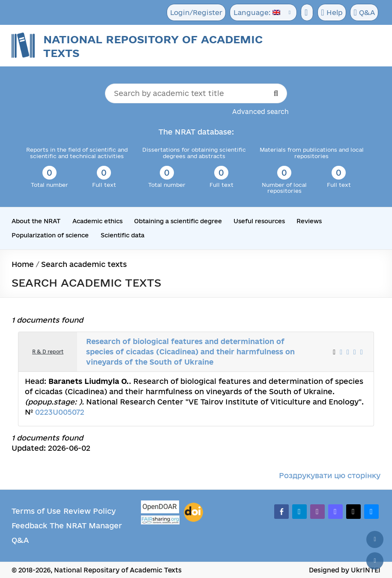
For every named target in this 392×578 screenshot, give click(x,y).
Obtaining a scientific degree (178, 221)
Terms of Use (36, 511)
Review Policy (90, 511)
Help (330, 13)
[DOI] (193, 512)
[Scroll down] (375, 561)
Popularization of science (50, 235)
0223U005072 (60, 412)
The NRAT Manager (86, 525)
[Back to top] (375, 539)
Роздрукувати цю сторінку (330, 475)
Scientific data (122, 235)
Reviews (309, 221)
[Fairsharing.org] (160, 520)
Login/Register (195, 13)
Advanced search (260, 112)
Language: (254, 13)
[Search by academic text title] (196, 93)
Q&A (363, 13)
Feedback (29, 525)
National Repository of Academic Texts (153, 46)
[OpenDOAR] (160, 508)
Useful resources (259, 221)
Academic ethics (97, 221)
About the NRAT (36, 221)
